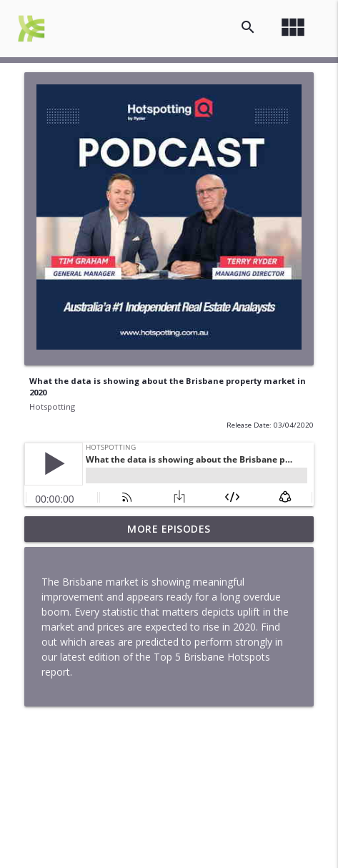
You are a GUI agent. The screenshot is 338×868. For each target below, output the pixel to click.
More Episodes (169, 529)
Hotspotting (52, 406)
